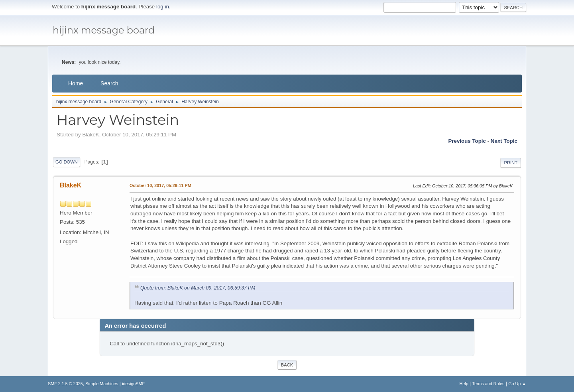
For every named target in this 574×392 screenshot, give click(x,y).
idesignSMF (133, 384)
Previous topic (467, 141)
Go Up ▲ (517, 384)
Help (464, 384)
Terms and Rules (488, 384)
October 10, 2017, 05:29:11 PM (160, 185)
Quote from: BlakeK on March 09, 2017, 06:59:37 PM (198, 288)
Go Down (67, 162)
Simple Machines (102, 384)
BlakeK (71, 185)
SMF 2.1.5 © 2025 (65, 384)
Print (511, 163)
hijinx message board (104, 30)
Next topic (504, 141)
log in (163, 7)
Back (287, 365)
